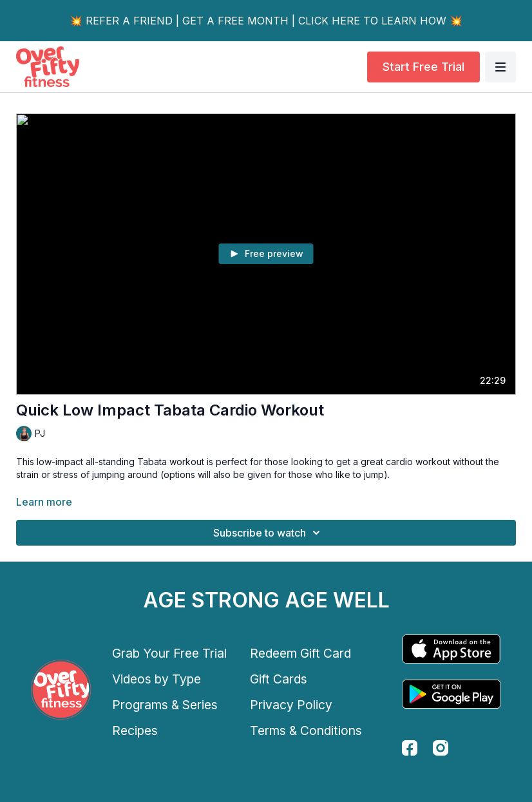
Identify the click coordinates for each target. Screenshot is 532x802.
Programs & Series (165, 705)
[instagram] (441, 748)
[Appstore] (451, 649)
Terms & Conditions (306, 730)
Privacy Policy (291, 705)
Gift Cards (279, 679)
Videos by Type (157, 679)
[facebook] (410, 748)
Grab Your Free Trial (169, 653)
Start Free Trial (423, 67)
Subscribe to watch (269, 533)
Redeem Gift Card (300, 653)
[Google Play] (451, 694)
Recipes (135, 730)
